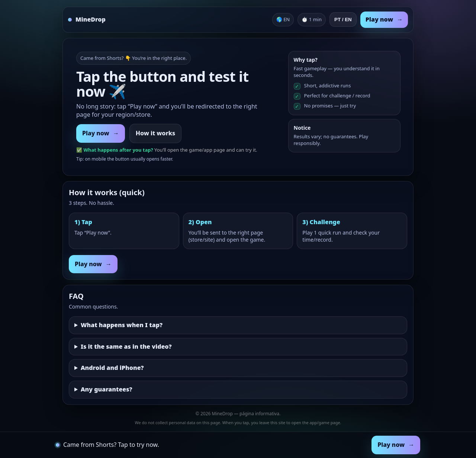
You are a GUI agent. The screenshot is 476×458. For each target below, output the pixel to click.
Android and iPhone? (112, 368)
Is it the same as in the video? (126, 347)
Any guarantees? (107, 389)
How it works (155, 133)
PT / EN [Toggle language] (343, 20)
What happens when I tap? (122, 325)
